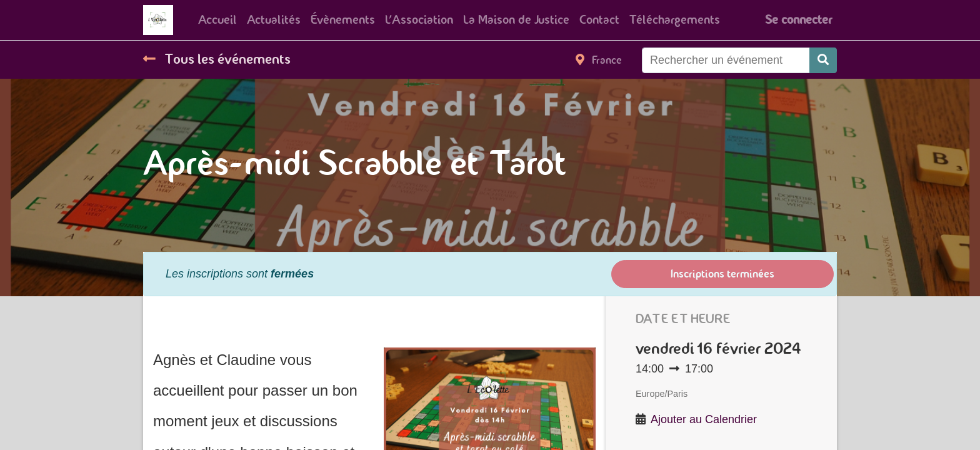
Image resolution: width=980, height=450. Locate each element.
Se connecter (798, 20)
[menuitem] (217, 20)
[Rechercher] (823, 60)
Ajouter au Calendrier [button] (704, 419)
